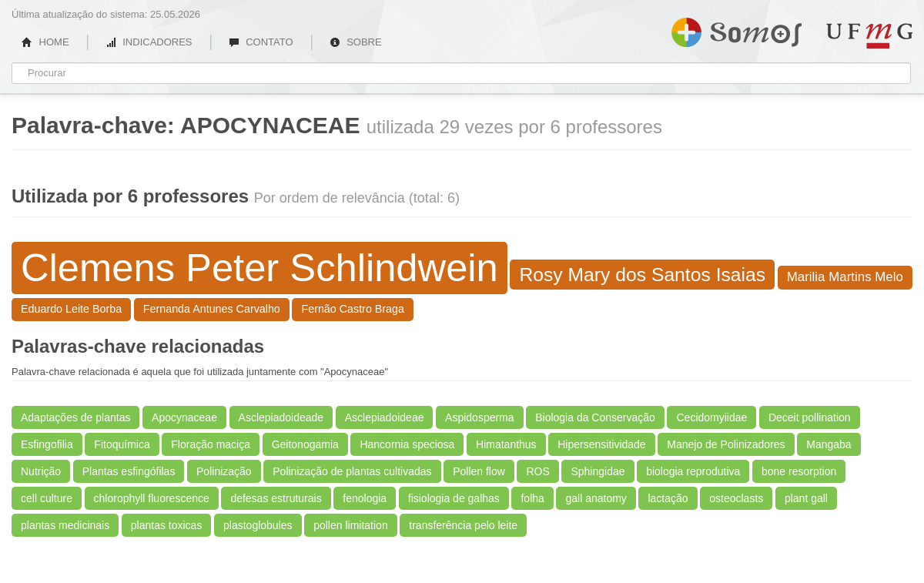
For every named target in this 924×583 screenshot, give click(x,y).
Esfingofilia (47, 444)
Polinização (224, 471)
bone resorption (799, 471)
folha (532, 498)
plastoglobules (258, 525)
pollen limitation (351, 525)
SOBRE (356, 42)
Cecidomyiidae (711, 417)
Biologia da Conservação (595, 417)
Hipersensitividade (601, 444)
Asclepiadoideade (281, 417)
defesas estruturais (276, 498)
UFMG (869, 36)
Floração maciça (211, 444)
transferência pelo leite (463, 525)
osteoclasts (736, 498)
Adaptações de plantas (75, 417)
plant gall (806, 498)
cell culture (47, 498)
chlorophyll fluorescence (152, 498)
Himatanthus (506, 444)
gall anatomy (596, 498)
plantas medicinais (65, 525)
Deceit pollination (810, 417)
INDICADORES (149, 42)
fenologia (365, 498)
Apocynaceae (184, 417)
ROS (537, 471)
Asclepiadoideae (385, 417)
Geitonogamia (305, 444)
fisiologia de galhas (454, 498)
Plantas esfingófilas (129, 471)
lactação (668, 498)
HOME (45, 42)
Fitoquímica (122, 444)
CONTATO (261, 42)
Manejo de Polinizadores (726, 444)
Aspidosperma (480, 417)
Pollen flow (479, 471)
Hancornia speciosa (407, 444)
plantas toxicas (167, 525)
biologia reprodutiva (693, 471)
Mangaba (829, 444)
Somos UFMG (737, 29)
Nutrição (41, 471)
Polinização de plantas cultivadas (352, 471)
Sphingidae (598, 471)
